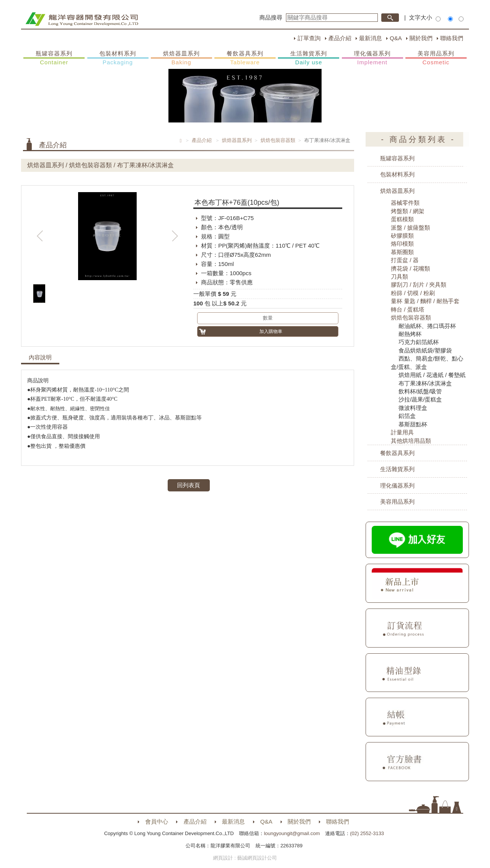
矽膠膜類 (402, 236)
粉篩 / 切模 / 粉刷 (413, 293)
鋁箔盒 (407, 416)
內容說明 (40, 357)
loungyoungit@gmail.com (292, 833)
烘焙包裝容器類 (278, 140)
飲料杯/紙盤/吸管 (420, 391)
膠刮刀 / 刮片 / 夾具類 (419, 285)
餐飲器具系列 (245, 58)
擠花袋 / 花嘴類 (411, 268)
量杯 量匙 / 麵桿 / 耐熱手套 (425, 301)
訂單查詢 (309, 38)
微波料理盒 (413, 408)
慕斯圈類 (402, 252)
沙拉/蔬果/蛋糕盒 (420, 399)
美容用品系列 (436, 58)
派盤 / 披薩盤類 (411, 228)
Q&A (396, 38)
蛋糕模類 (402, 219)
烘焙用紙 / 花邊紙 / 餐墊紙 (432, 375)
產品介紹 (340, 38)
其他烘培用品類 (411, 441)
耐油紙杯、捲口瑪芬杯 (427, 326)
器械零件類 (405, 203)
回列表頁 (189, 485)
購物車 (477, 148)
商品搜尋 (271, 17)
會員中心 (157, 821)
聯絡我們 (452, 38)
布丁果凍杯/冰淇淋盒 (425, 383)
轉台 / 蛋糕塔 (408, 309)
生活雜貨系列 (309, 58)
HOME (82, 19)
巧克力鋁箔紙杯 (419, 342)
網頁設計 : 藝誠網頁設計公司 (245, 858)
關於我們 (421, 38)
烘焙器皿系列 (181, 58)
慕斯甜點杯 (413, 424)
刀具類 (399, 277)
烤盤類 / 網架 (408, 211)
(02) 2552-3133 (367, 833)
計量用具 (402, 432)
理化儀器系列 (372, 58)
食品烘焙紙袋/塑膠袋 (425, 350)
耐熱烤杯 (410, 334)
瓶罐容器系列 (54, 58)
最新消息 (371, 38)
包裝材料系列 (118, 58)
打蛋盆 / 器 (405, 260)
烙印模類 (402, 244)
